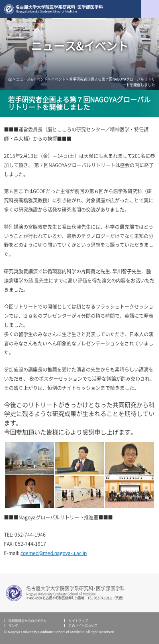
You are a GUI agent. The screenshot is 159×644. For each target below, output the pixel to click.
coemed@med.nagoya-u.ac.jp (54, 553)
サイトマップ (78, 621)
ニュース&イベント (32, 79)
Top (9, 79)
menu (150, 9)
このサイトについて (83, 626)
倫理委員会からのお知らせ (28, 621)
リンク (13, 626)
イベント (58, 79)
